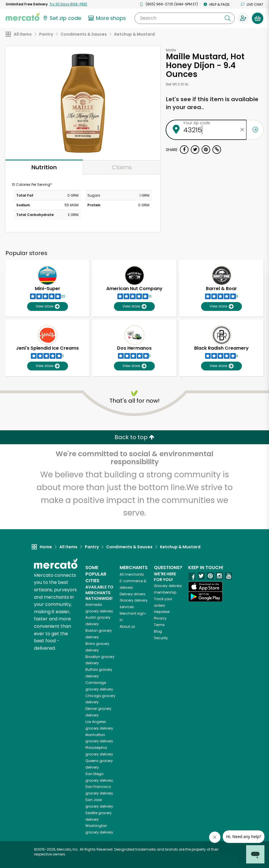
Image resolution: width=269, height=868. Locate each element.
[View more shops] (108, 18)
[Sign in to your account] (243, 18)
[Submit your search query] (228, 18)
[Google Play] (205, 597)
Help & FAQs (217, 4)
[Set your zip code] (62, 18)
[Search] (185, 18)
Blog (158, 631)
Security (161, 638)
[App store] (205, 587)
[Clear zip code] (242, 130)
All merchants (132, 574)
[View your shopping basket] (258, 18)
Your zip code (197, 123)
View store (48, 306)
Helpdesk (162, 612)
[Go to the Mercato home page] (23, 17)
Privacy (160, 618)
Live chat (252, 4)
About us (127, 626)
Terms (159, 625)
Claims (122, 167)
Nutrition (44, 167)
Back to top (134, 437)
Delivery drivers (133, 594)
